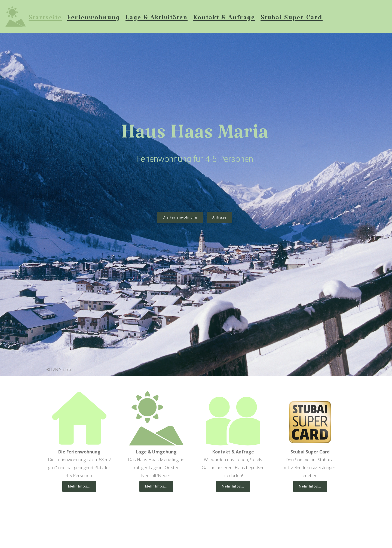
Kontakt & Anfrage (224, 19)
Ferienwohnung (94, 19)
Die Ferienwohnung (180, 217)
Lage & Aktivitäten (157, 19)
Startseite (45, 19)
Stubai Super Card (292, 19)
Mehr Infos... (79, 486)
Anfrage (219, 217)
